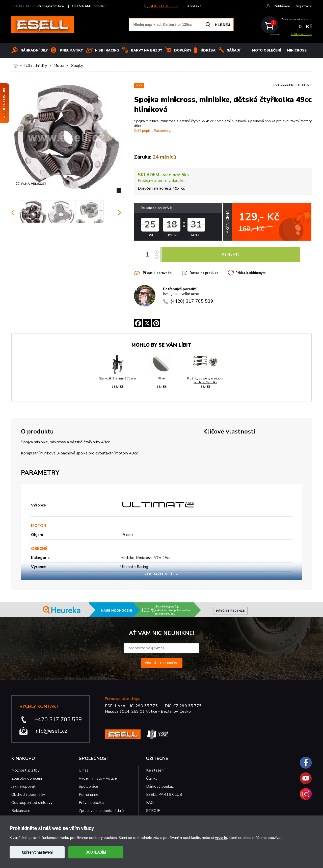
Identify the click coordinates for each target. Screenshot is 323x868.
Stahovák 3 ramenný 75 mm (117, 379)
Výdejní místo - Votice (98, 778)
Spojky (77, 66)
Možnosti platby (25, 770)
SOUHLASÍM (96, 852)
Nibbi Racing (107, 50)
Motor (59, 66)
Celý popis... (143, 131)
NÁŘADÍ (233, 50)
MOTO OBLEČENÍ (266, 50)
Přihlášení (282, 6)
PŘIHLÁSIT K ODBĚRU (162, 663)
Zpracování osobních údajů (101, 811)
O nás (84, 770)
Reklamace (21, 811)
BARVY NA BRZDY (146, 50)
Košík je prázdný (301, 34)
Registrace (303, 6)
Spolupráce (88, 786)
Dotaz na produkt (204, 273)
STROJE (153, 811)
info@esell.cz (51, 731)
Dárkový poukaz (160, 786)
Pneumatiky (71, 50)
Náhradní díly (34, 50)
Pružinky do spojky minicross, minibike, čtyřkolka (205, 380)
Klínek (161, 379)
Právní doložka (91, 803)
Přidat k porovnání (157, 273)
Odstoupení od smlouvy (32, 803)
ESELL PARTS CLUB (164, 795)
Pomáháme (89, 795)
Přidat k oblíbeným (250, 273)
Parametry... (163, 131)
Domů (16, 66)
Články (152, 778)
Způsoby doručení (27, 778)
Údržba (208, 50)
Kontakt (194, 6)
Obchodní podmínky (28, 795)
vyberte (221, 838)
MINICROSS (297, 50)
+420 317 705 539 (164, 6)
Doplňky (183, 50)
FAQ (150, 803)
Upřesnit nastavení (37, 852)
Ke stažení (155, 770)
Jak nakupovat (23, 786)
